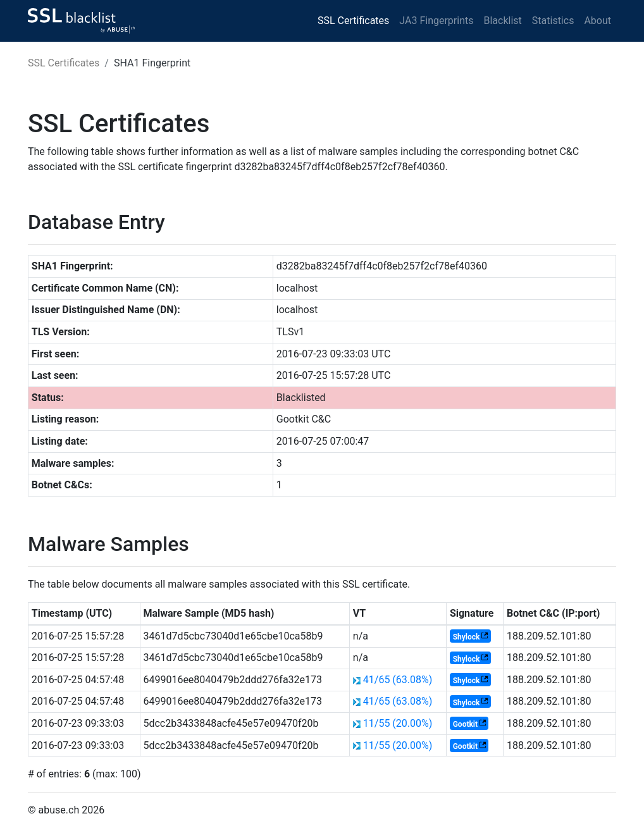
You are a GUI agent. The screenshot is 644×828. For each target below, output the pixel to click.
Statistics (553, 21)
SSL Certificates (353, 21)
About (598, 21)
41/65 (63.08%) (398, 680)
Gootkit (465, 724)
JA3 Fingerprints (436, 21)
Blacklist (502, 21)
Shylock (467, 637)
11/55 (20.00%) (398, 723)
